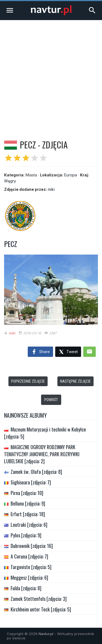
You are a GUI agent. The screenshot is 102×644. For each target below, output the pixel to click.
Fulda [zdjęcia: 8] (26, 588)
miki (51, 189)
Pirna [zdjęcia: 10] (27, 493)
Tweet (68, 352)
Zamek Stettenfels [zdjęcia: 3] (39, 599)
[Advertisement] (51, 74)
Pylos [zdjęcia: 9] (26, 535)
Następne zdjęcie (75, 381)
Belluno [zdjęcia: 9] (28, 503)
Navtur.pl (46, 634)
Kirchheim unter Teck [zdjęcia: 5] (41, 609)
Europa (71, 175)
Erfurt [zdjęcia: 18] (28, 514)
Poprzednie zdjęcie (28, 381)
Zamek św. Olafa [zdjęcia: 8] (36, 472)
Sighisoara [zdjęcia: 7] (31, 482)
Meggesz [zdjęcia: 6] (29, 578)
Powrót (51, 400)
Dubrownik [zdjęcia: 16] (32, 546)
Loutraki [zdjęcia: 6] (29, 525)
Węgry (10, 181)
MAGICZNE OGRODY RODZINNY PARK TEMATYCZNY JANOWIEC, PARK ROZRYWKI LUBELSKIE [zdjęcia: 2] (42, 454)
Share (40, 352)
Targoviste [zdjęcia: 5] (31, 567)
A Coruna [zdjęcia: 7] (29, 556)
